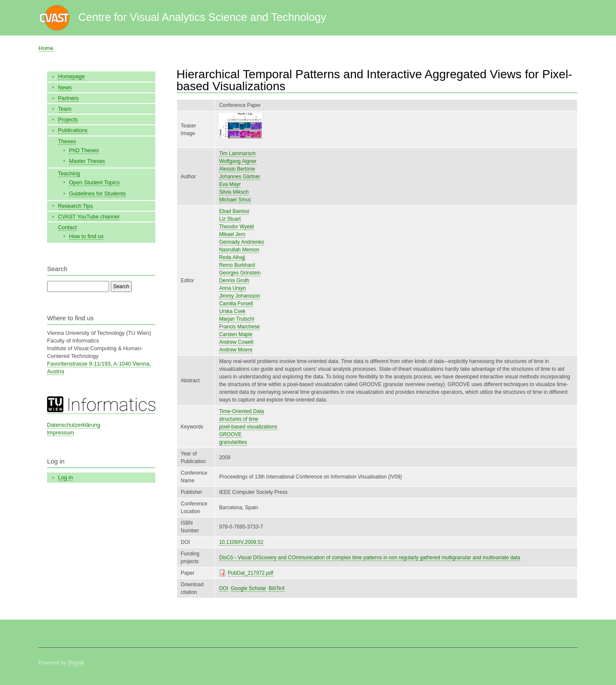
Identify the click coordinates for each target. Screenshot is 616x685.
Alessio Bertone (237, 169)
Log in (66, 477)
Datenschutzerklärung (74, 425)
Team (65, 109)
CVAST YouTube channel (89, 217)
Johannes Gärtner (240, 177)
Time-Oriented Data (241, 411)
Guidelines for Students (97, 193)
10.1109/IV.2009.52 (241, 542)
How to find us (86, 236)
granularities (233, 442)
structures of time (239, 419)
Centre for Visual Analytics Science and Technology (202, 17)
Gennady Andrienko (241, 242)
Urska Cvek (232, 311)
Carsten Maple (236, 334)
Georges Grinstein (240, 273)
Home (46, 48)
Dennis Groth (234, 280)
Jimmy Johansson (240, 296)
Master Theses (87, 161)
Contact (68, 227)
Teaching (69, 173)
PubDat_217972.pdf (250, 573)
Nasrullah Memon (239, 250)
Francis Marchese (239, 327)
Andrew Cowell (236, 342)
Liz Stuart (230, 219)
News (65, 87)
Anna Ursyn (232, 288)
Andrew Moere (236, 350)
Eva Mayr (230, 184)
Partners (68, 98)
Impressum (61, 433)
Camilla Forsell (236, 304)
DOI (224, 588)
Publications (73, 130)
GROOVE (230, 434)
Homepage (72, 76)
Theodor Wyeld (236, 227)
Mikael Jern (232, 234)
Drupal (76, 663)
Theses (67, 141)
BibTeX (277, 588)
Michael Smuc (235, 200)
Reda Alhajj (232, 257)
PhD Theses (84, 150)
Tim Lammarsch (237, 154)
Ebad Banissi (234, 211)
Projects (68, 120)
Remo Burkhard (237, 265)
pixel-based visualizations (248, 427)
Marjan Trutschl (237, 319)
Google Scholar (248, 588)
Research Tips (76, 206)
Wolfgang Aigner (238, 161)
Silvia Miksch (234, 192)
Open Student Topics (94, 182)
